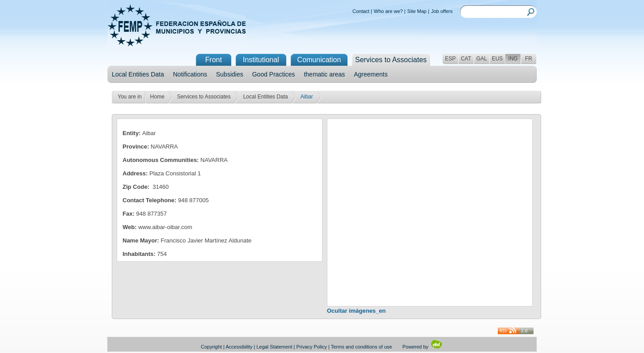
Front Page (214, 61)
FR (529, 59)
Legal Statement (274, 347)
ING (513, 59)
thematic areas (324, 74)
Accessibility (239, 347)
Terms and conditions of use (362, 347)
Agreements (371, 74)
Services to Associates (204, 97)
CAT (466, 59)
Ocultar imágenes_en (356, 311)
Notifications (190, 74)
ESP (450, 59)
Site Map (417, 11)
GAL (482, 59)
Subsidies (230, 74)
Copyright (211, 347)
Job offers (442, 11)
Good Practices (274, 74)
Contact (361, 11)
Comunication (319, 60)
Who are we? (388, 11)
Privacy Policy (312, 347)
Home (157, 97)
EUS (498, 59)
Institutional (261, 60)
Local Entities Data (138, 74)
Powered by (423, 347)
